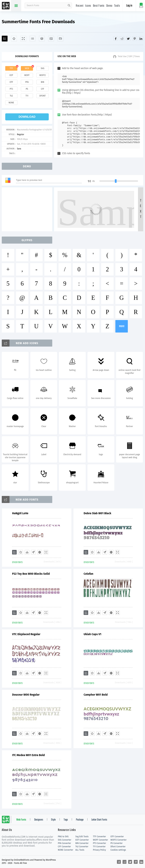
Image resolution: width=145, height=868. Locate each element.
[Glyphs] (33, 39)
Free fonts (6, 6)
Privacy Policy (99, 850)
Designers (39, 820)
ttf (11, 68)
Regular (20, 134)
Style (53, 820)
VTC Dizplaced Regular (26, 634)
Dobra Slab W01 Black (97, 513)
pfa (27, 82)
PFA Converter (64, 843)
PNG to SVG (63, 837)
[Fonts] (60, 39)
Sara (19, 149)
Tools (117, 6)
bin (43, 82)
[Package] (42, 39)
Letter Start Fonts (99, 820)
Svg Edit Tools (82, 837)
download (27, 117)
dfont (42, 96)
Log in (129, 6)
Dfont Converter (118, 847)
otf (11, 82)
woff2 (43, 75)
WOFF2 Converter (119, 840)
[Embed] (40, 552)
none (11, 103)
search (69, 5)
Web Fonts (21, 820)
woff (27, 75)
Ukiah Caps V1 (92, 634)
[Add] (5, 39)
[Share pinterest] (135, 38)
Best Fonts (99, 6)
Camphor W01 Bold (96, 695)
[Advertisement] (28, 209)
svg (42, 68)
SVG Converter (65, 840)
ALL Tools (80, 850)
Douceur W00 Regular (26, 695)
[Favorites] (14, 39)
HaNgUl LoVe (20, 513)
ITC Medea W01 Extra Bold (28, 755)
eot (11, 75)
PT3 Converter (100, 843)
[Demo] (23, 39)
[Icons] (51, 39)
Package (80, 820)
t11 (27, 96)
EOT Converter (82, 840)
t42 (11, 96)
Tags (66, 820)
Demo (109, 6)
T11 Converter (99, 847)
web (27, 68)
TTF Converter (99, 837)
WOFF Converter (100, 840)
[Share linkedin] (141, 38)
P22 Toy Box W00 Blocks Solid (31, 574)
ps (27, 89)
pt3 (11, 89)
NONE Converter (65, 850)
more (122, 326)
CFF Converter (64, 847)
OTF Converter (117, 837)
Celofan (88, 574)
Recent (80, 6)
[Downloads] (27, 552)
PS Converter (117, 843)
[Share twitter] (128, 38)
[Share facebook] (116, 38)
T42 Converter (82, 847)
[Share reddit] (122, 38)
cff (43, 89)
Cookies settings (118, 850)
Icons (88, 6)
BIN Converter (82, 843)
